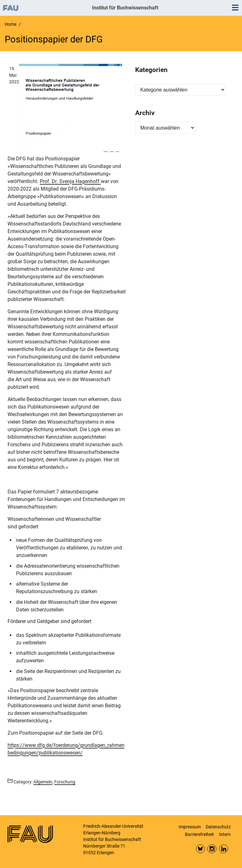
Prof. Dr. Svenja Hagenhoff (70, 181)
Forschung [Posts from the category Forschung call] (65, 782)
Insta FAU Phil (212, 849)
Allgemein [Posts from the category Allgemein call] (43, 782)
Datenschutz (218, 827)
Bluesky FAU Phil (201, 849)
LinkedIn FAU (224, 849)
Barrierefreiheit (199, 834)
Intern (225, 834)
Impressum (190, 827)
